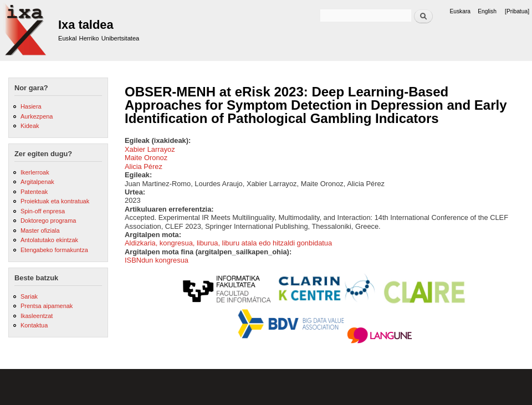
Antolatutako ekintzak (49, 240)
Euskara (460, 11)
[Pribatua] (517, 11)
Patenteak (34, 192)
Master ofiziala (40, 230)
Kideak (30, 126)
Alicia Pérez (144, 166)
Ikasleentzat (37, 316)
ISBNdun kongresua (157, 260)
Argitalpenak (37, 182)
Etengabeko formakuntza (54, 250)
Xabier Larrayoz (150, 149)
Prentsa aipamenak (47, 306)
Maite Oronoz (146, 158)
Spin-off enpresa (43, 211)
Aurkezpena (37, 116)
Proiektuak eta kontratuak (55, 201)
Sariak (29, 296)
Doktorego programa (48, 221)
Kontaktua (34, 325)
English (487, 11)
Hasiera (31, 106)
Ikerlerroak (35, 172)
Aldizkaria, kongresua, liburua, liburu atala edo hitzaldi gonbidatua (228, 243)
